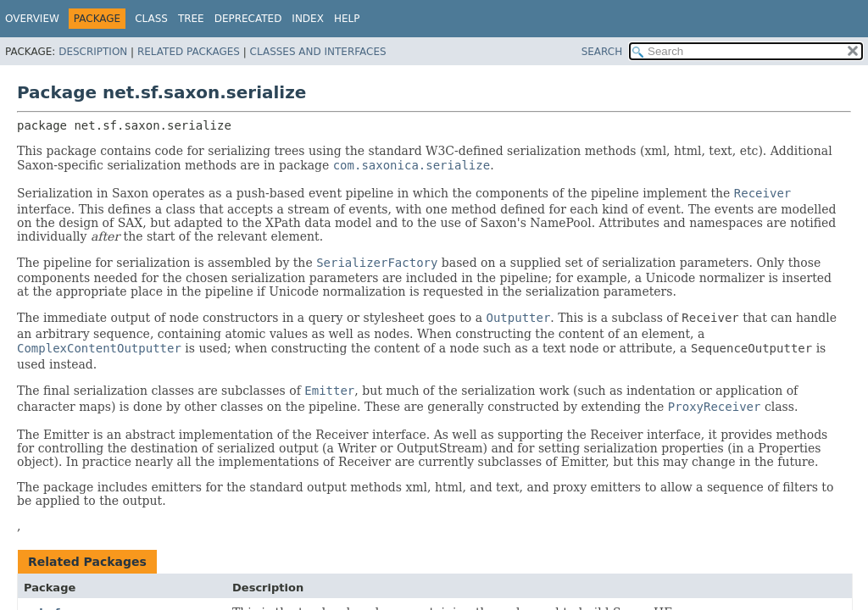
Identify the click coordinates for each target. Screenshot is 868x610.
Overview (32, 19)
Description (93, 52)
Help (347, 19)
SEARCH (602, 52)
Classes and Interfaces (318, 52)
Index (308, 19)
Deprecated (248, 19)
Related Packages (189, 52)
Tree (191, 19)
